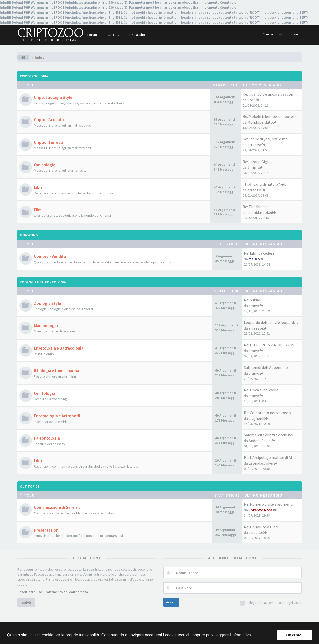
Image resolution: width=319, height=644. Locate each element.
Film (38, 210)
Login (294, 34)
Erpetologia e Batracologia (59, 348)
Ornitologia (44, 393)
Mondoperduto (260, 122)
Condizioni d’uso (30, 592)
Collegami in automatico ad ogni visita (271, 603)
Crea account (273, 34)
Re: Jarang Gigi (255, 162)
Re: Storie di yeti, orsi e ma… (267, 139)
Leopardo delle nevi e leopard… (271, 322)
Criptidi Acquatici (50, 120)
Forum (94, 35)
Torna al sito (136, 35)
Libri (38, 187)
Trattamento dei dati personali (67, 592)
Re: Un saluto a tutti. (261, 527)
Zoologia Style (47, 303)
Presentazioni (47, 530)
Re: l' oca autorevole (261, 390)
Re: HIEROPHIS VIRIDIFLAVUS (269, 345)
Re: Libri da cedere (259, 253)
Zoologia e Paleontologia (43, 282)
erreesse (255, 145)
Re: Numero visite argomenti (269, 504)
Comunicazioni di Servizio (57, 507)
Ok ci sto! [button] (294, 635)
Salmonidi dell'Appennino (266, 367)
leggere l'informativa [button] (233, 635)
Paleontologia (47, 438)
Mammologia (46, 326)
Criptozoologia (34, 76)
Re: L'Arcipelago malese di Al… (270, 457)
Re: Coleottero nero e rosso (267, 413)
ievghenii (256, 418)
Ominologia (45, 165)
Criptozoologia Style (53, 97)
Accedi (171, 602)
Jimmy (253, 167)
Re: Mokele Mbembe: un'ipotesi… (271, 116)
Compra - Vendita (50, 256)
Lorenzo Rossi (261, 510)
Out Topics (30, 486)
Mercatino (29, 235)
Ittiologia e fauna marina (56, 371)
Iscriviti (26, 603)
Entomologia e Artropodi (57, 416)
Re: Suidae (252, 300)
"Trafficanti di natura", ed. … (267, 184)
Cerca (114, 35)
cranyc (254, 306)
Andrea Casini (260, 441)
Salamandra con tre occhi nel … (271, 435)
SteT (252, 100)
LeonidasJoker (260, 212)
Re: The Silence (256, 207)
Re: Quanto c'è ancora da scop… (270, 94)
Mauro (254, 259)
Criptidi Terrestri (49, 142)
